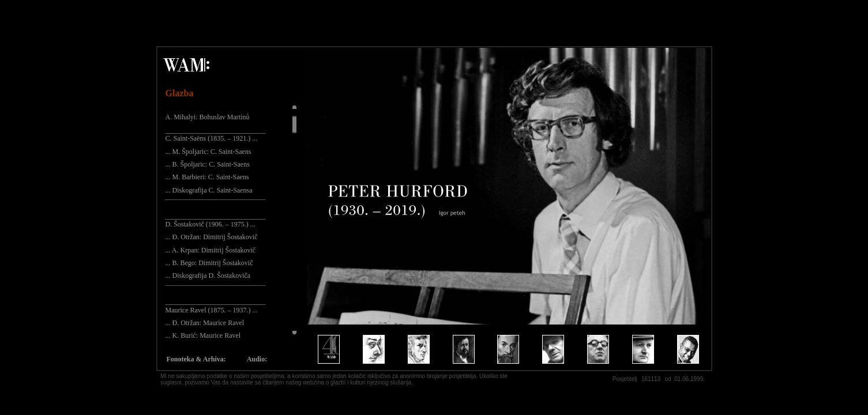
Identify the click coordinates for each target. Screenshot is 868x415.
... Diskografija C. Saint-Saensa (209, 190)
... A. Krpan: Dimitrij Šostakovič (211, 250)
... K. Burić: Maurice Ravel (203, 335)
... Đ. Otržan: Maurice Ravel (205, 323)
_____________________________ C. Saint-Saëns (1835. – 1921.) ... (216, 134)
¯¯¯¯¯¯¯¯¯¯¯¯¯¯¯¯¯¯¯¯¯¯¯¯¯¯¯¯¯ (216, 203)
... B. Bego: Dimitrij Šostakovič (209, 263)
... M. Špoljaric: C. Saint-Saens (208, 152)
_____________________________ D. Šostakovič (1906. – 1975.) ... (216, 220)
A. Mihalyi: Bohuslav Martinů (208, 117)
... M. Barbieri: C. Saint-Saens (207, 177)
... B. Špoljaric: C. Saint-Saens (208, 164)
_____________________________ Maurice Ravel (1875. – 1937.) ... (216, 305)
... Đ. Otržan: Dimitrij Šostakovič (212, 237)
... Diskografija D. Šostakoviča (208, 276)
